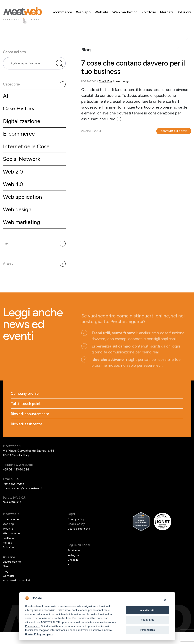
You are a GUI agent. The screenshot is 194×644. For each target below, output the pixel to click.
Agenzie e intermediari (18, 592)
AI (6, 99)
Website (101, 12)
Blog (6, 583)
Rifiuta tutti (147, 620)
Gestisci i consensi (80, 541)
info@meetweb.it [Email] (15, 496)
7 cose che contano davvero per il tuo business (134, 69)
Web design (18, 217)
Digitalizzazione (23, 125)
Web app (83, 12)
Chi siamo (9, 569)
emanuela (106, 85)
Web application (24, 204)
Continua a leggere (174, 134)
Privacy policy (77, 531)
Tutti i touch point (27, 415)
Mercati (166, 12)
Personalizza (33, 626)
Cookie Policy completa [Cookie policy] (39, 634)
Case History (20, 112)
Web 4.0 (14, 190)
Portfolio (149, 12)
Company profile (25, 404)
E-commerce (61, 12)
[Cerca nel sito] (59, 65)
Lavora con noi (13, 574)
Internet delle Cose (28, 151)
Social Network (23, 164)
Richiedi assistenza (27, 436)
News (7, 578)
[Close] (165, 600)
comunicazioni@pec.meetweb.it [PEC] (25, 500)
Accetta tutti (147, 610)
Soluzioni (184, 12)
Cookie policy (77, 536)
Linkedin (73, 572)
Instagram (74, 567)
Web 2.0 (14, 177)
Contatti (9, 588)
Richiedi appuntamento (31, 425)
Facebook (74, 562)
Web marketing (125, 12)
